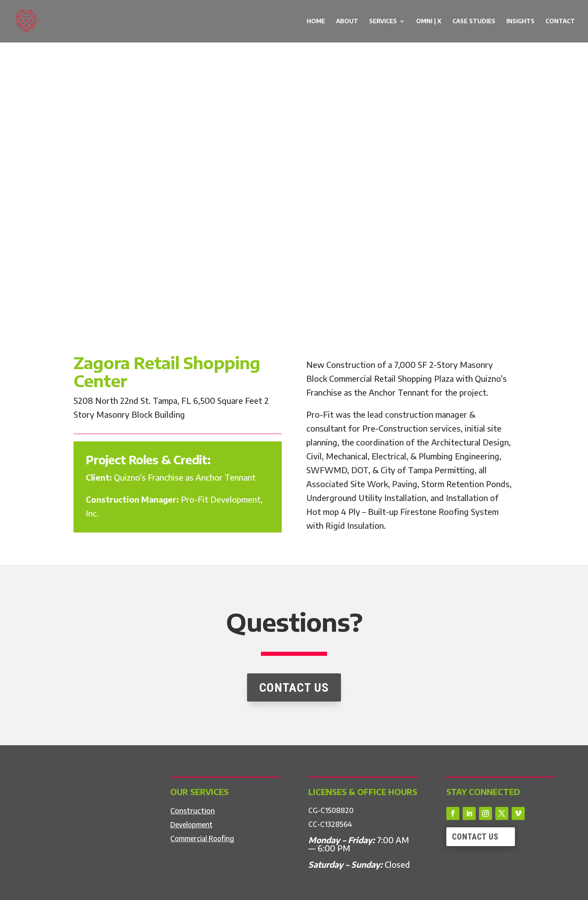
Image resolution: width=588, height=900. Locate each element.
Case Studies (474, 21)
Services (383, 21)
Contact (560, 21)
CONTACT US (294, 715)
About (347, 21)
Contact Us (475, 837)
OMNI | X (429, 21)
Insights (520, 21)
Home (316, 21)
